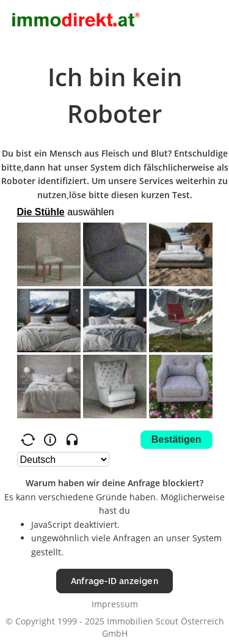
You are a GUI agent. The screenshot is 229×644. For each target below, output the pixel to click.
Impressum (115, 604)
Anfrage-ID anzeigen (114, 581)
